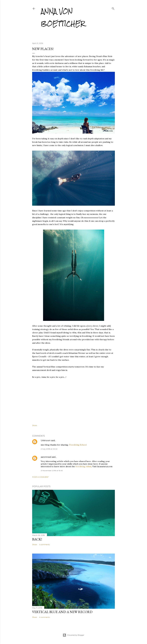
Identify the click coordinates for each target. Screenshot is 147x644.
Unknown (46, 441)
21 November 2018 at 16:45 (52, 471)
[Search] (113, 8)
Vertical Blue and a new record (62, 612)
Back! (37, 539)
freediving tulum (83, 466)
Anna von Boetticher (63, 17)
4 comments (44, 544)
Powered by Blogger (73, 635)
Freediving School (78, 445)
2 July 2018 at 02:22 (49, 449)
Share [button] (35, 425)
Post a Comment (40, 477)
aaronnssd (46, 457)
